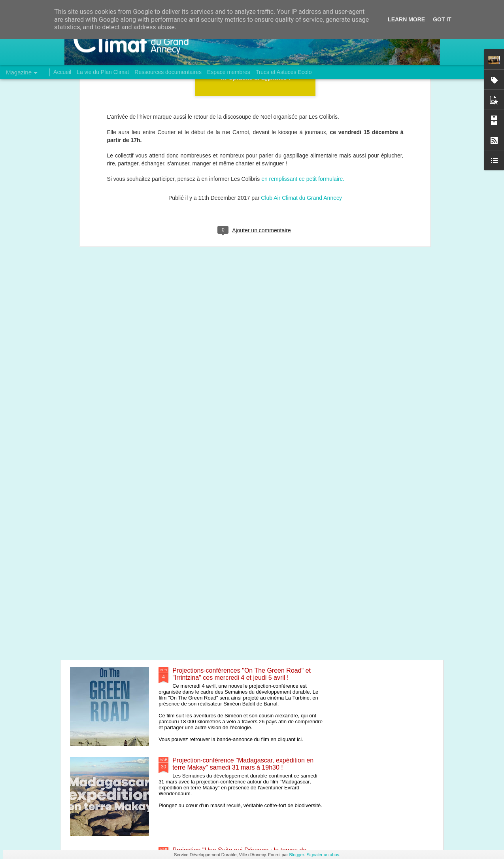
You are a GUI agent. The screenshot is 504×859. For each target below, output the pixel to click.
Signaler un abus (323, 855)
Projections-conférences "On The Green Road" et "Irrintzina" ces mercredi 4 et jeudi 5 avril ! (242, 674)
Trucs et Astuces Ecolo (284, 72)
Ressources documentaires (168, 72)
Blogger (296, 855)
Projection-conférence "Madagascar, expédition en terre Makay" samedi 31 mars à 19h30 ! (243, 764)
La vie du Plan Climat (103, 72)
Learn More (406, 19)
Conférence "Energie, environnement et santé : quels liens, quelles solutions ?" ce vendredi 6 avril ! (247, 584)
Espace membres (229, 72)
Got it (442, 19)
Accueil (62, 72)
